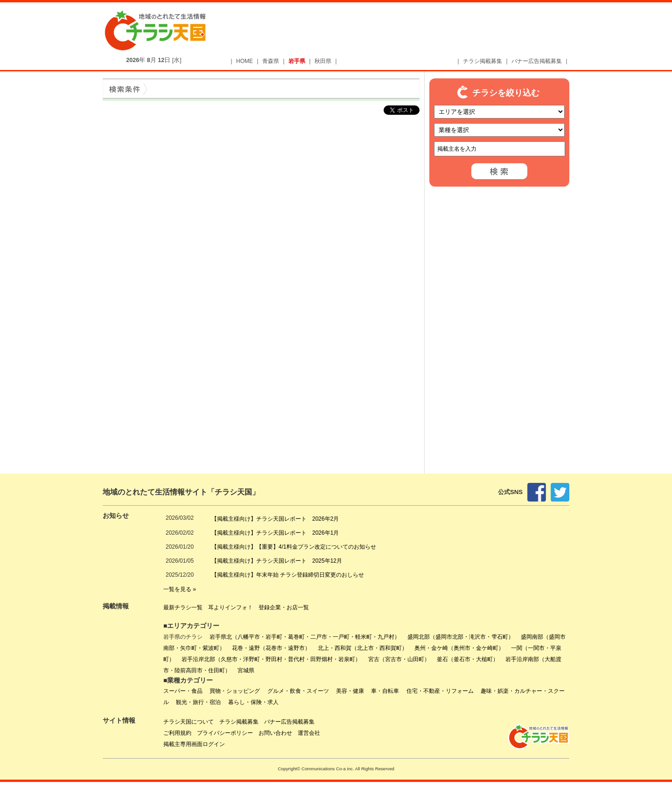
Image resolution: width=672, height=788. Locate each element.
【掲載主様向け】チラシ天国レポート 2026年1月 (275, 533)
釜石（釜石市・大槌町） (468, 659)
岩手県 (297, 61)
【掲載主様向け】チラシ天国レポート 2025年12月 (277, 561)
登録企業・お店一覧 (284, 607)
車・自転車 (385, 691)
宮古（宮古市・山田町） (399, 659)
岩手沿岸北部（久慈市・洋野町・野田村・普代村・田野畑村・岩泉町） (271, 659)
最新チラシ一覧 (183, 607)
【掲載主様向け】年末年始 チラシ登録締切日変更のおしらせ (288, 575)
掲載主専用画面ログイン (194, 744)
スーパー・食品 (183, 691)
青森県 (271, 61)
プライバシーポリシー (225, 733)
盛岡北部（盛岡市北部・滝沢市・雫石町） (461, 637)
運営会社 (309, 733)
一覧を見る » (180, 589)
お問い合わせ (275, 733)
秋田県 (323, 61)
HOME (245, 61)
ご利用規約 (177, 733)
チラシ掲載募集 (483, 61)
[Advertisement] (404, 31)
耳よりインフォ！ (231, 607)
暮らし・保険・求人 (253, 702)
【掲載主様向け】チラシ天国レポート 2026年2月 (275, 519)
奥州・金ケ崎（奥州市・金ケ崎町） (459, 648)
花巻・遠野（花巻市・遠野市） (271, 648)
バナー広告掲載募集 (537, 61)
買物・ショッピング (235, 691)
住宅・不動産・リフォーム (440, 691)
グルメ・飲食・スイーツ (298, 691)
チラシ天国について (189, 722)
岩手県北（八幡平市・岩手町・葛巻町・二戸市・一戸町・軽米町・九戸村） (305, 637)
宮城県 (246, 670)
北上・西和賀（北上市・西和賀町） (363, 648)
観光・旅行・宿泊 (198, 702)
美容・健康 (350, 691)
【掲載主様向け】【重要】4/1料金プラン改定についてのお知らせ (294, 547)
